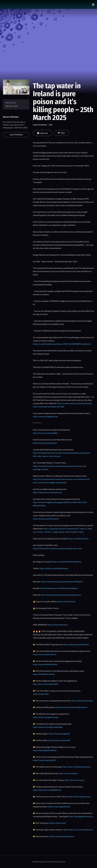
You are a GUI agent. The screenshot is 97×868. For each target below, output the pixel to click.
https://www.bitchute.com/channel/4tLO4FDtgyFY (62, 582)
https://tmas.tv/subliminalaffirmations (72, 707)
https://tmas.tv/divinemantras (62, 836)
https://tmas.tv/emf (58, 823)
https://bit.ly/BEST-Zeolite (44, 674)
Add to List (42, 133)
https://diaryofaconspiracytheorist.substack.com (61, 595)
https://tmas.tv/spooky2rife (44, 760)
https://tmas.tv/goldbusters (59, 807)
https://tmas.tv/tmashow (58, 625)
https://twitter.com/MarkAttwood (54, 568)
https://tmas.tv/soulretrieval (45, 654)
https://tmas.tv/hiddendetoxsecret (76, 767)
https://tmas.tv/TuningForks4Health (48, 727)
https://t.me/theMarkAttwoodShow (67, 562)
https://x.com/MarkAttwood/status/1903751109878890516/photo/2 (62, 344)
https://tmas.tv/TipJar (67, 601)
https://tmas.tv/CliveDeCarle (81, 830)
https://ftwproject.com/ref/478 (76, 644)
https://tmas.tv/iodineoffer (59, 740)
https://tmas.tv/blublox (69, 773)
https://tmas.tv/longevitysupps (46, 717)
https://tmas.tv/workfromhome (46, 519)
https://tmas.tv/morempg (82, 701)
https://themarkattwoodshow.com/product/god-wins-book (57, 548)
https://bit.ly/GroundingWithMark (47, 790)
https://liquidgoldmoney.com (81, 816)
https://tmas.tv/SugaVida (59, 734)
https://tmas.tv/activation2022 (46, 684)
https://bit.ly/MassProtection (45, 443)
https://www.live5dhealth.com (45, 417)
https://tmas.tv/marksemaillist (45, 433)
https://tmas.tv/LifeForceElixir (45, 664)
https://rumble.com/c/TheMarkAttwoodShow (59, 588)
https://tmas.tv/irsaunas (75, 780)
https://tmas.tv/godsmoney (80, 797)
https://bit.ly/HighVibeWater (45, 750)
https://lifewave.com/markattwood (47, 492)
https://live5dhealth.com (79, 539)
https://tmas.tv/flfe (41, 694)
